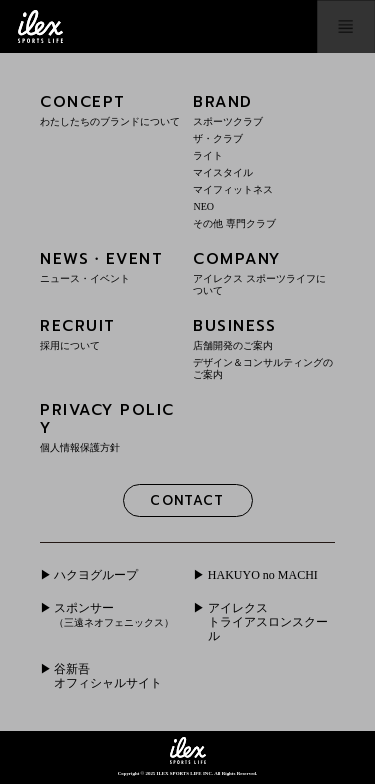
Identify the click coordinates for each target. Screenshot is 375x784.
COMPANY (264, 272)
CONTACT (187, 500)
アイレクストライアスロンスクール (268, 622)
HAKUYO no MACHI (263, 575)
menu (346, 26)
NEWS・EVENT (111, 266)
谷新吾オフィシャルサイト (108, 676)
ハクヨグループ (96, 575)
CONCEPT (111, 109)
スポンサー (114, 614)
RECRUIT (111, 333)
